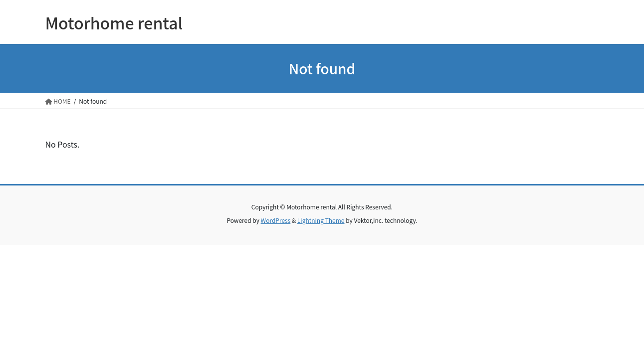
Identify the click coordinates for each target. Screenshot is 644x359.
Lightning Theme (321, 220)
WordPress (276, 220)
